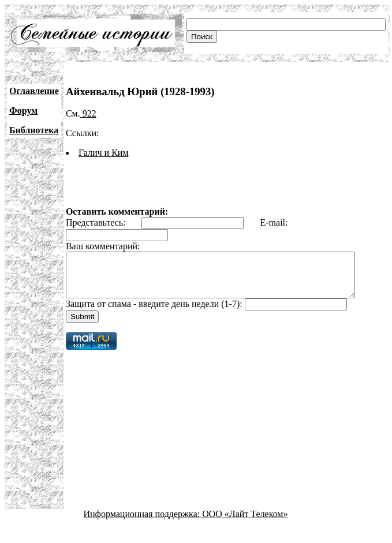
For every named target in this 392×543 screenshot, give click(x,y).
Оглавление (34, 91)
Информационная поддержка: (143, 523)
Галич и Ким (104, 153)
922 (88, 113)
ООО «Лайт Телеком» (245, 523)
